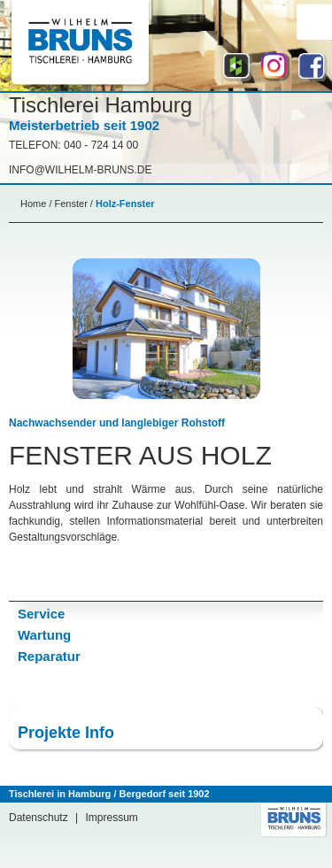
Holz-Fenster (125, 204)
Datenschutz (39, 818)
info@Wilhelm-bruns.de (81, 170)
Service (41, 614)
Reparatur (49, 656)
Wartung (44, 635)
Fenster (71, 204)
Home (33, 204)
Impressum (112, 818)
